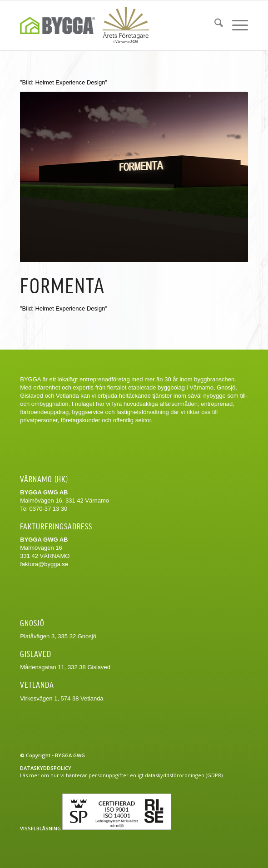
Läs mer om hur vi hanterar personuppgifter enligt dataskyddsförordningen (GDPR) (121, 775)
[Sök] (214, 24)
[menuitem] (214, 24)
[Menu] (236, 24)
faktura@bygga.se (44, 564)
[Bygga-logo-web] (86, 25)
